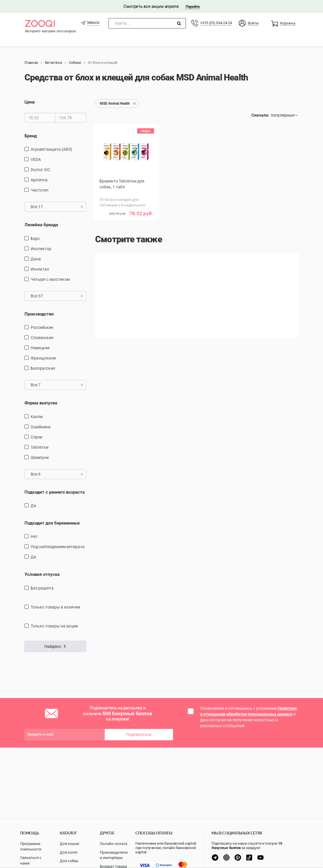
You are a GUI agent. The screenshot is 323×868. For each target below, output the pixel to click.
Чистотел (40, 190)
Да (33, 505)
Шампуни (40, 457)
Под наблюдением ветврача (58, 547)
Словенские (42, 337)
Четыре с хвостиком (50, 279)
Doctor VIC (40, 169)
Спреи (36, 437)
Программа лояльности (31, 846)
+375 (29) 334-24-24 (216, 23)
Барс (35, 238)
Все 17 (57, 206)
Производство (39, 314)
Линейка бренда (41, 225)
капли (37, 416)
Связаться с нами (31, 860)
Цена (30, 102)
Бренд (31, 136)
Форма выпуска (41, 403)
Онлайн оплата (114, 844)
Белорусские (43, 368)
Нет (34, 536)
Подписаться (139, 734)
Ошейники (41, 427)
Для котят (69, 852)
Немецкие (40, 348)
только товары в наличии (55, 607)
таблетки (40, 447)
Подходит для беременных (52, 523)
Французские (43, 358)
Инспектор (41, 248)
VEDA (36, 159)
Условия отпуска (42, 574)
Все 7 (57, 385)
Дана (36, 259)
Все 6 (57, 474)
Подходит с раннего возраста (55, 492)
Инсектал (40, 269)
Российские (42, 327)
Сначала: (260, 115)
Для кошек (70, 844)
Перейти (192, 6)
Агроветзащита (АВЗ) (51, 149)
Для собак (69, 861)
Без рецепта (42, 588)
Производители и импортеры (114, 855)
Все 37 (57, 296)
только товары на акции (54, 626)
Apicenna (39, 180)
